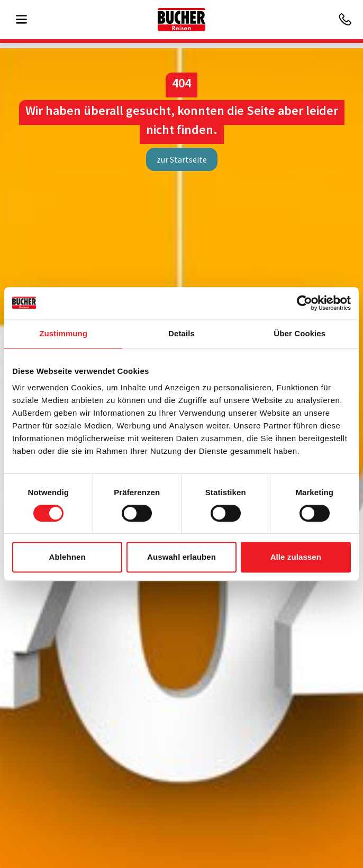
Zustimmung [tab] (63, 333)
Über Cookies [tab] (300, 333)
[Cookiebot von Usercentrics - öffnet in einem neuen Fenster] (305, 303)
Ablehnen (67, 557)
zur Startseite (182, 159)
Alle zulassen (296, 557)
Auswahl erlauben (181, 557)
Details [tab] (181, 333)
